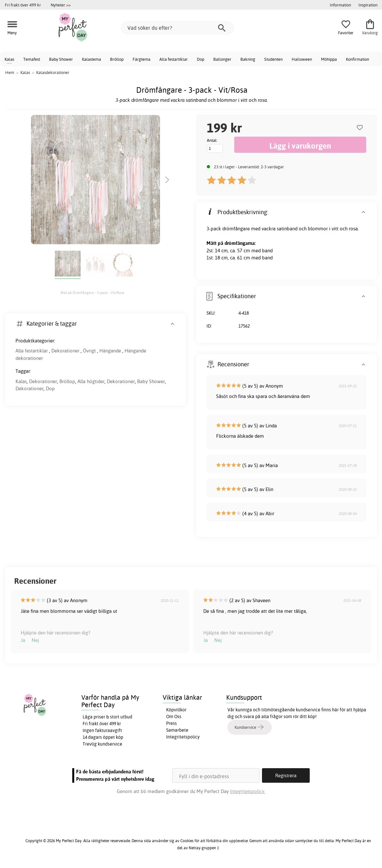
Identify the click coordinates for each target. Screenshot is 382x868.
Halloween (302, 59)
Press (171, 723)
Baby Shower (61, 59)
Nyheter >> (61, 5)
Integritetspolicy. (248, 791)
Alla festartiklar (174, 59)
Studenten (273, 59)
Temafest (32, 59)
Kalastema (91, 59)
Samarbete (177, 730)
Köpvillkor (176, 710)
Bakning (248, 59)
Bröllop (117, 59)
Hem (10, 72)
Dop (201, 59)
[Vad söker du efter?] (177, 28)
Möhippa (329, 59)
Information (340, 5)
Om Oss (174, 716)
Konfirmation (357, 59)
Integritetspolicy (183, 737)
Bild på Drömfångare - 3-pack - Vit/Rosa (92, 293)
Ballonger (222, 59)
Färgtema (141, 59)
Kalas (9, 59)
